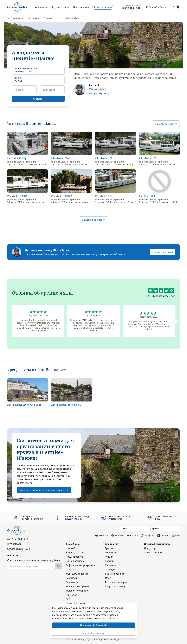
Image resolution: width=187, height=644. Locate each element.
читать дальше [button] (38, 330)
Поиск (38, 99)
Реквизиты (72, 582)
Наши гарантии (75, 557)
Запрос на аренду (115, 586)
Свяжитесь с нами (163, 252)
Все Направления (115, 574)
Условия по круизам (77, 586)
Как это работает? (76, 552)
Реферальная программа (80, 565)
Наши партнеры (75, 561)
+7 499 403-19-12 (99, 93)
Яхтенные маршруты (117, 582)
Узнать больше (110, 618)
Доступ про (151, 548)
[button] (42, 7)
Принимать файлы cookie (94, 625)
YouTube (132, 535)
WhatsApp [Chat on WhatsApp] (14, 544)
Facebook (118, 535)
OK (59, 566)
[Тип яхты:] (38, 80)
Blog (176, 535)
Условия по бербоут (77, 591)
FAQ (68, 599)
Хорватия (110, 552)
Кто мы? (70, 548)
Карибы (109, 561)
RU (135, 528)
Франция (110, 569)
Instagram (148, 535)
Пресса (70, 569)
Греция (109, 548)
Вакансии (71, 578)
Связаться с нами (19, 549)
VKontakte (102, 536)
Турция (109, 557)
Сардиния (111, 565)
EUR (165, 528)
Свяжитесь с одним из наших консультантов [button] (44, 490)
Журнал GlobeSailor (77, 574)
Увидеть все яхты (166, 124)
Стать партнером (154, 552)
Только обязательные (93, 633)
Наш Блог (71, 595)
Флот (108, 578)
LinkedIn (163, 535)
